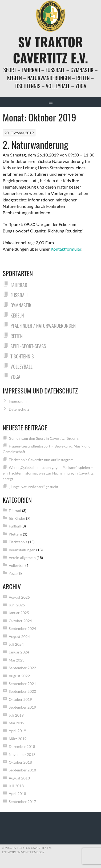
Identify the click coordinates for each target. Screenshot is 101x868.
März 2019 (18, 739)
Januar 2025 (19, 613)
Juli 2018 (16, 786)
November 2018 (22, 754)
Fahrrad (19, 285)
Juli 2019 (16, 715)
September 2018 (23, 770)
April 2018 (17, 794)
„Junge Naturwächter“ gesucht (34, 487)
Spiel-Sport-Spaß (28, 346)
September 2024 (23, 628)
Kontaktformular (66, 249)
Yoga (15, 376)
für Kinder (17, 518)
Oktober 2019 (20, 699)
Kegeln (17, 315)
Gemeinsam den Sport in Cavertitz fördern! (44, 438)
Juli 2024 (16, 644)
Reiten (17, 336)
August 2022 (19, 676)
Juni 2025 (17, 605)
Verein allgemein (22, 558)
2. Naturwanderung (35, 144)
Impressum (18, 401)
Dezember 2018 (22, 746)
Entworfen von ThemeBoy (23, 852)
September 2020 (23, 691)
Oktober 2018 (20, 762)
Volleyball (21, 366)
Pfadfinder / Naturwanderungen (43, 325)
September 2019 (23, 707)
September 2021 (23, 684)
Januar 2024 (19, 652)
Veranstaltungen (22, 550)
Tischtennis (22, 356)
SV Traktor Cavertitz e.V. (50, 50)
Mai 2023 (17, 660)
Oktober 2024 (20, 621)
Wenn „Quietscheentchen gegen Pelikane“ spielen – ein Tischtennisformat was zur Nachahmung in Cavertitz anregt (48, 473)
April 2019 (17, 731)
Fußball (19, 295)
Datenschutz (19, 409)
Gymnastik (21, 305)
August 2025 (19, 597)
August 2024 (19, 636)
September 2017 (23, 802)
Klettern (15, 534)
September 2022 (23, 668)
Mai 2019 (17, 723)
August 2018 (19, 778)
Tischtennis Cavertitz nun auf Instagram (41, 460)
